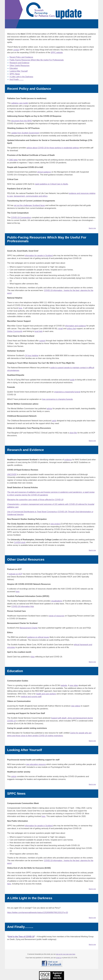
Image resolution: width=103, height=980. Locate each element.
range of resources (57, 616)
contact (16, 50)
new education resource (36, 764)
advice (49, 409)
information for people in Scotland (39, 256)
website (64, 685)
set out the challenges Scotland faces (29, 205)
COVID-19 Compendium (21, 217)
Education (14, 68)
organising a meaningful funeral (67, 392)
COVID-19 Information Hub (23, 606)
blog (33, 657)
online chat (71, 329)
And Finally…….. (17, 79)
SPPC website (57, 52)
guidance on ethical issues (38, 637)
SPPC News (15, 74)
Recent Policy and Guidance (21, 57)
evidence (68, 460)
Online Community (15, 331)
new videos (76, 706)
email (60, 329)
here (20, 308)
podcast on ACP (16, 574)
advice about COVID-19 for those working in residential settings (53, 148)
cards (54, 421)
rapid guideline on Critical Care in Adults (51, 184)
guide (72, 380)
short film (73, 433)
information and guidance (75, 326)
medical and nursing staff (31, 697)
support (42, 341)
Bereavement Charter (29, 628)
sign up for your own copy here (66, 954)
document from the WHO (22, 121)
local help (38, 331)
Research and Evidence (19, 63)
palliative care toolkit (20, 103)
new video (74, 685)
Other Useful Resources (20, 66)
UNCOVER (12, 474)
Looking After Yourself (19, 71)
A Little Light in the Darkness (21, 77)
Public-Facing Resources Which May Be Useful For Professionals (37, 60)
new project (55, 524)
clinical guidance (44, 172)
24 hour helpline (32, 356)
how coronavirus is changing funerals (57, 399)
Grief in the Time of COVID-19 (21, 937)
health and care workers (46, 694)
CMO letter (13, 160)
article (14, 776)
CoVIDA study (20, 542)
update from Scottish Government (25, 133)
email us (59, 958)
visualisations (57, 601)
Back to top (92, 228)
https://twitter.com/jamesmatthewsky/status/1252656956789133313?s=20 (38, 912)
